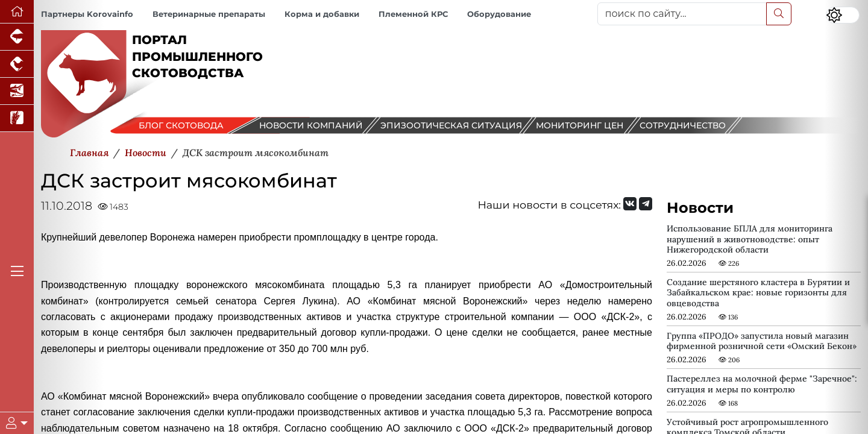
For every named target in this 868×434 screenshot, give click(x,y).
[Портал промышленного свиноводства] (17, 37)
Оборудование (499, 14)
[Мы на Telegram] (646, 204)
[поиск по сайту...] (682, 14)
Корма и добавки (322, 14)
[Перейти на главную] (17, 12)
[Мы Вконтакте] (630, 204)
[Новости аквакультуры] (17, 91)
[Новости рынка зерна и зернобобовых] (17, 118)
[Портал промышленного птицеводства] (17, 64)
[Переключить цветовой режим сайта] (843, 15)
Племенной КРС (413, 14)
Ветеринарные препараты (209, 14)
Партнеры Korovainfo (87, 14)
